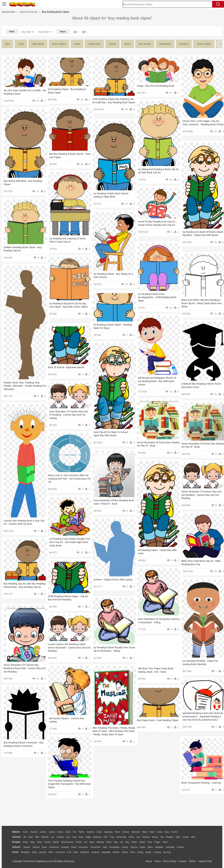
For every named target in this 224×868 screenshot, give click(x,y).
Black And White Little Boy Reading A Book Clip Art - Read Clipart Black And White (201, 303)
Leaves (43, 832)
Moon (117, 832)
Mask (25, 842)
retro (127, 44)
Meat (76, 852)
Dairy (34, 852)
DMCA (192, 861)
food (21, 44)
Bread (148, 852)
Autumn (34, 832)
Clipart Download (28, 12)
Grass (99, 832)
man (7, 44)
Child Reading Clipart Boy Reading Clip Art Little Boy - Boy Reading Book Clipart (111, 102)
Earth (68, 832)
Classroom (54, 847)
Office (150, 847)
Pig (162, 837)
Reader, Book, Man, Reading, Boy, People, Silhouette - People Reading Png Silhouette (23, 386)
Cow (68, 837)
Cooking (157, 852)
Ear (86, 842)
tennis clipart (204, 44)
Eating (140, 852)
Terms (158, 861)
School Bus (96, 847)
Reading (65, 847)
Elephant (97, 837)
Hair (116, 842)
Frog (112, 837)
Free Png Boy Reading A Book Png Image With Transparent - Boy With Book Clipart (66, 784)
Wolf (193, 837)
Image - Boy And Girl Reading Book (156, 86)
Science (134, 847)
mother (56, 842)
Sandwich (85, 852)
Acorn (25, 832)
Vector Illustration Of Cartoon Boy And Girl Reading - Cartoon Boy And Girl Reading (67, 415)
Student (27, 847)
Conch (60, 832)
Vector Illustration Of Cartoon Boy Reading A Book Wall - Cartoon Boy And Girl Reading (22, 668)
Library (125, 847)
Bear (31, 837)
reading (184, 44)
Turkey (186, 837)
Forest (174, 832)
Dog (74, 837)
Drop (167, 832)
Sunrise (126, 832)
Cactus (52, 832)
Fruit (69, 852)
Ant (25, 837)
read (77, 44)
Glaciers (90, 832)
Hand (165, 842)
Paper (142, 847)
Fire (75, 832)
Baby (33, 842)
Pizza (133, 852)
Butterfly (45, 837)
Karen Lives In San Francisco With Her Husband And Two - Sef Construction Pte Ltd (66, 479)
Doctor (79, 842)
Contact (182, 861)
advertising (165, 44)
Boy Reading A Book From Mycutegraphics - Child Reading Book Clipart (154, 297)
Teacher (36, 847)
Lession (180, 847)
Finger (157, 842)
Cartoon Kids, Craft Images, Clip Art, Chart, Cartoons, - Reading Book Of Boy (200, 124)
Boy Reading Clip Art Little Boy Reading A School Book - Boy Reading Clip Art (20, 587)
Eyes (92, 842)
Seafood (95, 852)
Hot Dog (167, 852)
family (47, 842)
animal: (16, 837)
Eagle (88, 837)
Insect (131, 837)
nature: (16, 832)
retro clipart (59, 44)
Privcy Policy (170, 861)
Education (83, 847)
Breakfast (25, 852)
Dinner (125, 852)
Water (145, 832)
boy (127, 842)
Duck (81, 837)
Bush (152, 832)
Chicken (60, 837)
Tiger (178, 837)
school (112, 44)
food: (15, 852)
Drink (51, 852)
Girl (122, 842)
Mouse (155, 837)
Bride (40, 842)
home (109, 842)
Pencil (74, 847)
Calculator (170, 847)
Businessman (68, 842)
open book (38, 44)
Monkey (146, 837)
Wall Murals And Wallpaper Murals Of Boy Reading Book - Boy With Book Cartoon (156, 381)
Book (44, 847)
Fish (105, 837)
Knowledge (114, 847)
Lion (138, 837)
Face (150, 842)
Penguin (170, 837)
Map (105, 847)
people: (16, 842)
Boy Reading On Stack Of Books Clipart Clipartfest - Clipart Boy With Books (200, 235)
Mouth (142, 842)
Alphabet (159, 847)
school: (16, 847)
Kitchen (116, 852)
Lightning (108, 832)
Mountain (136, 832)
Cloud (159, 832)
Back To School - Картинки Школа (66, 367)
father (134, 842)
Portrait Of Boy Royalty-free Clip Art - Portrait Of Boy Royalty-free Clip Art (156, 225)
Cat (53, 837)
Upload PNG (205, 861)
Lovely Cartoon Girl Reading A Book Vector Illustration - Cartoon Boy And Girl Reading (67, 648)
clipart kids (94, 44)
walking (100, 842)
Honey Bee (121, 837)
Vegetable (106, 852)
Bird (37, 837)
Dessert (43, 852)
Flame (81, 832)
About (149, 861)
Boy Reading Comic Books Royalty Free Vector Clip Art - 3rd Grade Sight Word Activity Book (68, 542)
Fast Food (60, 852)
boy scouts (145, 44)
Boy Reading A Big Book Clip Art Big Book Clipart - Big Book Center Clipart (67, 307)
